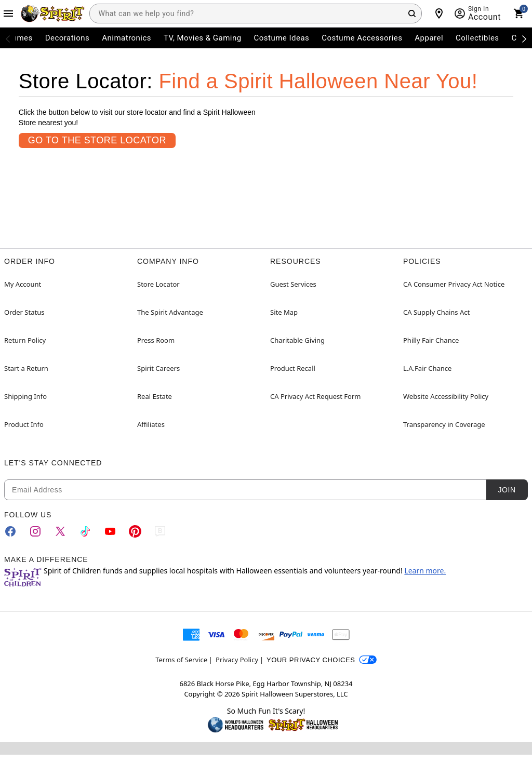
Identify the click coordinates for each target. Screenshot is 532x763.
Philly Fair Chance (431, 340)
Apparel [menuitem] (429, 38)
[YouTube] (110, 531)
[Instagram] (35, 531)
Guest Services (293, 284)
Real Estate (155, 396)
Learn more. (425, 571)
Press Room (156, 340)
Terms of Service (181, 660)
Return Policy (25, 340)
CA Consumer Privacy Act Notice (454, 284)
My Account (23, 284)
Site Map (284, 312)
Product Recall (293, 368)
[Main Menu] (8, 14)
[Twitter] (60, 531)
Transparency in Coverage (444, 424)
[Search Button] (412, 14)
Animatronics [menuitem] (127, 38)
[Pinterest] (135, 531)
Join (507, 490)
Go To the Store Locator (97, 140)
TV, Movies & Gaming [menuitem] (203, 38)
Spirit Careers (158, 368)
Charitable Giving (297, 340)
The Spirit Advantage (170, 312)
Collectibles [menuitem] (477, 38)
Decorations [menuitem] (68, 38)
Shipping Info (25, 396)
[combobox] (256, 14)
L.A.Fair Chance (427, 368)
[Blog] (160, 531)
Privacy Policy (237, 660)
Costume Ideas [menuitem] (282, 38)
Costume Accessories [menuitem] (362, 38)
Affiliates (151, 424)
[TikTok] (85, 531)
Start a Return (26, 368)
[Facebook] (10, 531)
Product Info (24, 424)
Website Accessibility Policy (446, 396)
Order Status (24, 312)
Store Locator (158, 284)
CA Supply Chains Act (436, 312)
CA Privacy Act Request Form (315, 396)
